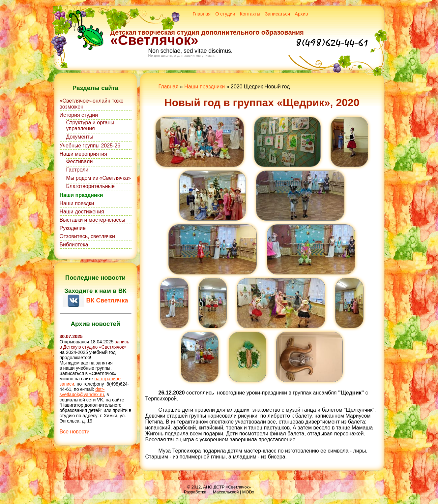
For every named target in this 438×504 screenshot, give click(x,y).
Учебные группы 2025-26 (90, 146)
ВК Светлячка (107, 300)
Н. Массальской (223, 492)
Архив (301, 14)
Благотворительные (90, 186)
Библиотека (74, 245)
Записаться (278, 14)
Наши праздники (81, 195)
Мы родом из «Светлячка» (99, 178)
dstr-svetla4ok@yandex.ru (82, 392)
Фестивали (80, 161)
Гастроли (77, 170)
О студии (225, 14)
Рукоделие (73, 228)
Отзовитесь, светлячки (87, 236)
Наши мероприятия (83, 154)
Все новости (75, 432)
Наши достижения (82, 212)
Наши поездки (77, 203)
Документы (80, 137)
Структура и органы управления (90, 126)
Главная (202, 14)
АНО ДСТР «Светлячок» (227, 487)
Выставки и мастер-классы (93, 220)
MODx (248, 492)
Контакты (250, 14)
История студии (79, 115)
